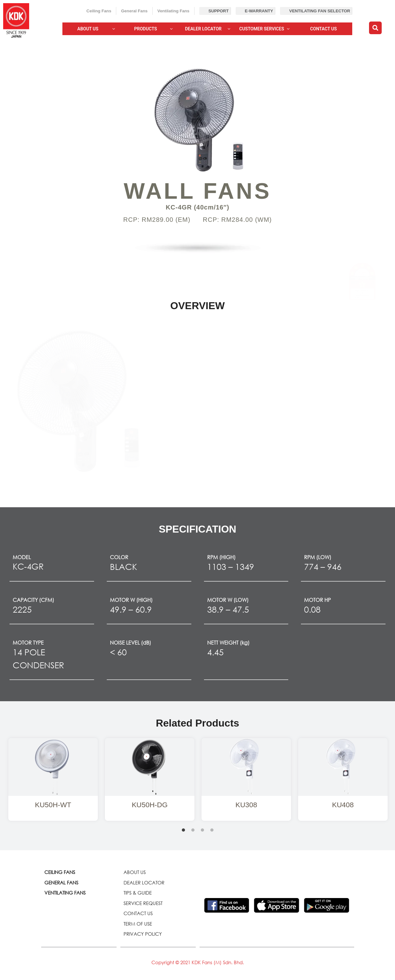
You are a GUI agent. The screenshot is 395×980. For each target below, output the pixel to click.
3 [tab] (202, 830)
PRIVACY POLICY (143, 934)
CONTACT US (138, 913)
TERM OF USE (138, 924)
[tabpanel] (53, 779)
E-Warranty (259, 11)
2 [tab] (193, 830)
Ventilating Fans (173, 11)
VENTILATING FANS (65, 893)
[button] (375, 28)
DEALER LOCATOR (144, 883)
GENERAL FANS (61, 883)
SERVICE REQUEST (143, 903)
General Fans (134, 11)
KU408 (343, 805)
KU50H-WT (53, 805)
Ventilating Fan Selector (320, 11)
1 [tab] (183, 830)
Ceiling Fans (99, 11)
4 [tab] (212, 830)
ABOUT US (135, 872)
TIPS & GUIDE (138, 893)
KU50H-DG (150, 805)
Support (219, 11)
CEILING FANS (60, 872)
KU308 (246, 805)
